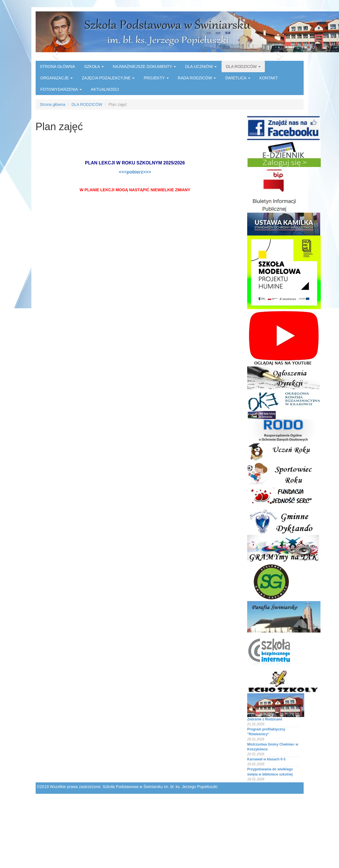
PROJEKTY (156, 78)
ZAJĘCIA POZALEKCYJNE (108, 78)
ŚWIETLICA (238, 78)
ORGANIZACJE (57, 78)
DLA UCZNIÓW (201, 67)
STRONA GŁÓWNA (58, 67)
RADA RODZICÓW (197, 78)
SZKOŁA (94, 67)
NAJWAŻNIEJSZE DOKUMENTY (145, 67)
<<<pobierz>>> (135, 172)
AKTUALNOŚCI (105, 89)
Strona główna (53, 104)
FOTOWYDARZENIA (61, 89)
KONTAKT (269, 78)
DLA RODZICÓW (243, 67)
